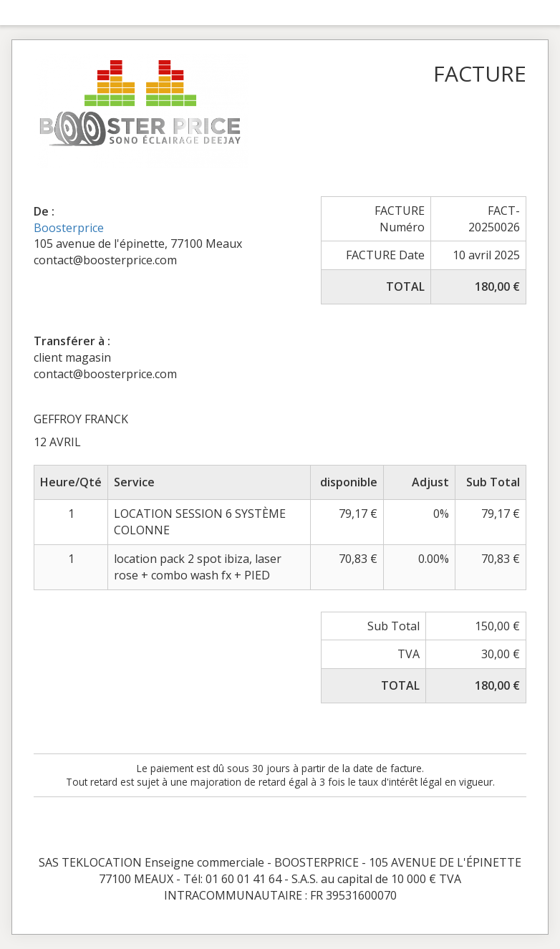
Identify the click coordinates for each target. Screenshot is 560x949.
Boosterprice (69, 228)
